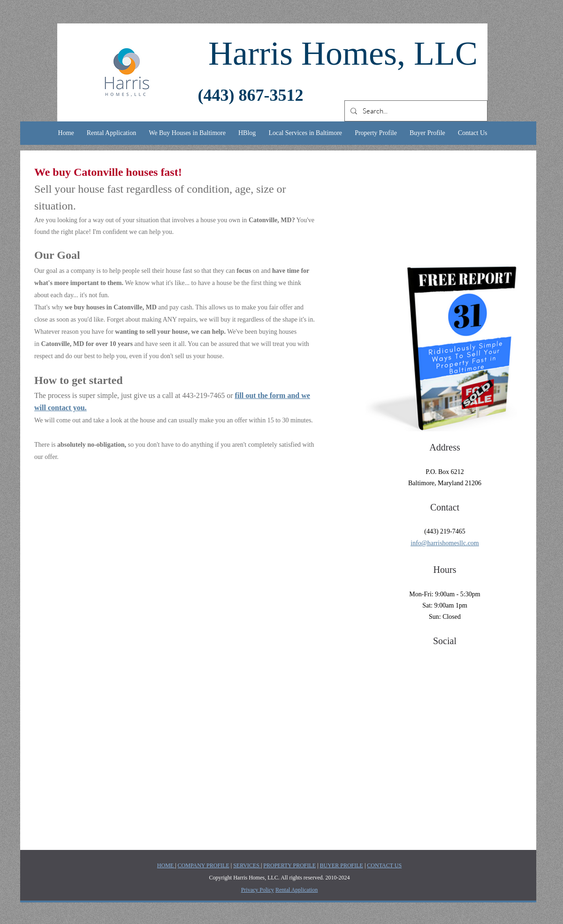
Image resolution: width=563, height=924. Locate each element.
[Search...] (415, 111)
